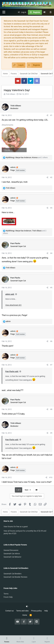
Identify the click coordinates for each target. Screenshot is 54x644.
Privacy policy (36, 611)
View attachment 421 (13, 305)
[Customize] (45, 12)
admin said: (10, 294)
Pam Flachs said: (12, 372)
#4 (51, 253)
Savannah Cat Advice (12, 554)
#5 (51, 288)
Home (25, 615)
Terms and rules (22, 611)
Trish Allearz (11, 94)
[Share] (47, 115)
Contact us (10, 611)
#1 (51, 115)
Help (46, 611)
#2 (51, 177)
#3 (51, 208)
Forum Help (8, 597)
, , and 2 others (27, 158)
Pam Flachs (15, 243)
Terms (6, 594)
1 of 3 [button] (18, 490)
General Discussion (11, 550)
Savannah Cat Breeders (13, 574)
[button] (4, 12)
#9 (51, 433)
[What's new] (50, 12)
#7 (51, 365)
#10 (51, 478)
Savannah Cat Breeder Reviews (15, 577)
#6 (51, 341)
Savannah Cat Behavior (12, 557)
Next (28, 490)
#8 (51, 409)
